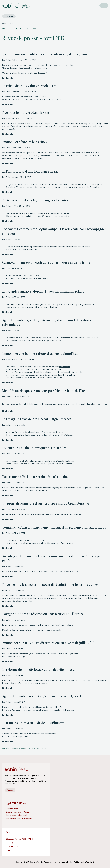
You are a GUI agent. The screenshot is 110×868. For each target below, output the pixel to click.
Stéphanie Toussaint (28, 28)
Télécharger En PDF (27, 748)
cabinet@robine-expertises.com (18, 843)
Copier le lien (41, 748)
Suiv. (12, 24)
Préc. (4, 24)
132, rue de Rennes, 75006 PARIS (19, 839)
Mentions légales (66, 862)
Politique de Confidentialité (84, 862)
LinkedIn (14, 748)
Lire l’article (8, 78)
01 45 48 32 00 (12, 847)
